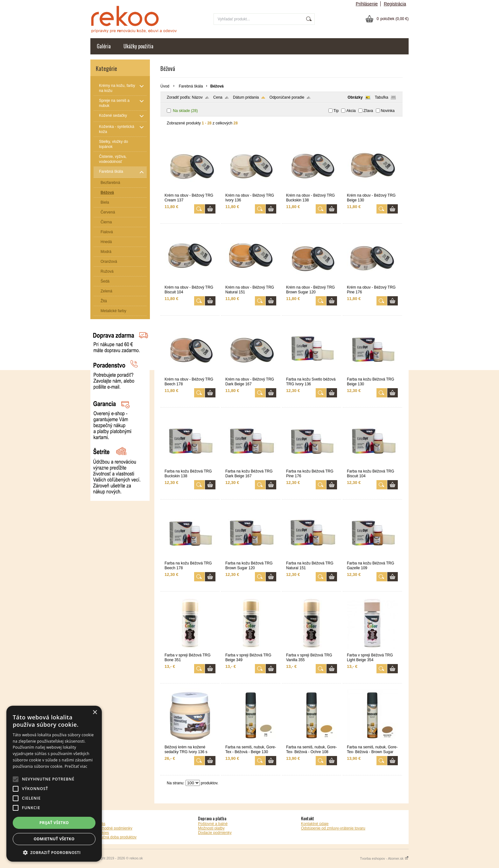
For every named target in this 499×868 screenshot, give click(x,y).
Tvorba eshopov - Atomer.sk (384, 858)
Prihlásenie (367, 4)
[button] (54, 852)
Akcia (351, 111)
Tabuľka (382, 97)
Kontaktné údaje (315, 824)
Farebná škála (191, 86)
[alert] (54, 784)
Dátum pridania (246, 97)
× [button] (95, 713)
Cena (218, 97)
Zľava (368, 111)
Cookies (102, 833)
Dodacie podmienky (215, 833)
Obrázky (355, 97)
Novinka (388, 111)
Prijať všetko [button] (54, 823)
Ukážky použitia (138, 46)
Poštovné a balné (213, 824)
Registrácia (395, 4)
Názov (197, 97)
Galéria (104, 46)
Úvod (165, 86)
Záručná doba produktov (116, 837)
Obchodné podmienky (114, 828)
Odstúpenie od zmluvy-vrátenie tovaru (333, 828)
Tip (336, 111)
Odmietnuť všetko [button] (54, 839)
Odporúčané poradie (287, 97)
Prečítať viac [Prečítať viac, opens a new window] (76, 766)
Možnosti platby (211, 828)
